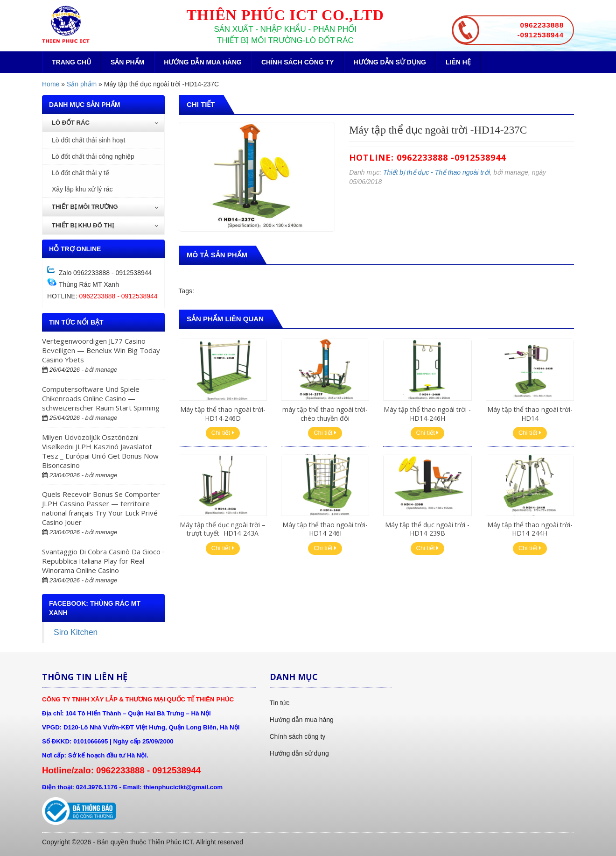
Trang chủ (71, 62)
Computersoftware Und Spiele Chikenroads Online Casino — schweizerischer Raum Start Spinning (101, 398)
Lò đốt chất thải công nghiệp (93, 156)
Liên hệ (458, 62)
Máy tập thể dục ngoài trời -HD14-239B (427, 529)
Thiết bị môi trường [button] (105, 207)
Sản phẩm (127, 62)
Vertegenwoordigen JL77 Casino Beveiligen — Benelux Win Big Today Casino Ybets (101, 350)
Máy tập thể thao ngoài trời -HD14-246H (427, 414)
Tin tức (280, 703)
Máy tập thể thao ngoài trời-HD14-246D (223, 414)
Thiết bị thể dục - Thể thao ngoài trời (437, 172)
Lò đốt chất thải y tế (80, 173)
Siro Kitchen (76, 632)
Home (51, 84)
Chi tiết (223, 433)
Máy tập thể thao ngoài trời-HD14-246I (325, 529)
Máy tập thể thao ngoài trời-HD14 (530, 414)
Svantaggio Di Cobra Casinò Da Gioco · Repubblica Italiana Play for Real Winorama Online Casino (103, 561)
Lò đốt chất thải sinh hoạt (88, 140)
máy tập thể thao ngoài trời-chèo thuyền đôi (325, 414)
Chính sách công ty (298, 62)
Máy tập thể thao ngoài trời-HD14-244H (530, 529)
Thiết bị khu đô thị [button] (105, 225)
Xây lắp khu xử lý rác (82, 189)
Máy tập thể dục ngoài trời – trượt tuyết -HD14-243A (223, 529)
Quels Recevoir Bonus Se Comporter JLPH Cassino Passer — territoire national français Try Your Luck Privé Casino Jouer (101, 508)
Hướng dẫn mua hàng (203, 62)
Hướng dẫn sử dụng (390, 62)
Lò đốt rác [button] (105, 123)
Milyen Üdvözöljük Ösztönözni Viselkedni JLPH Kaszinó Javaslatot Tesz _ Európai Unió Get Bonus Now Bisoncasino (100, 451)
